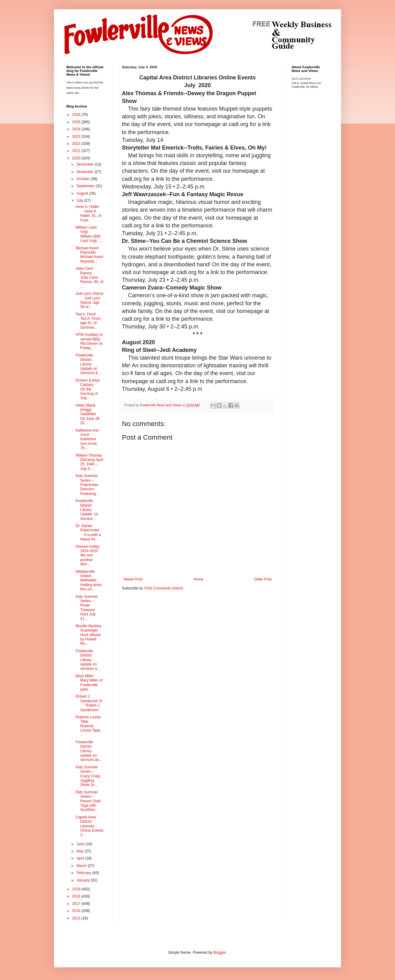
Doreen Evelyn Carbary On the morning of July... (88, 389)
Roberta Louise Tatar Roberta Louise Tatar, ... (88, 726)
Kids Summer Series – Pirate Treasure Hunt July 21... (87, 608)
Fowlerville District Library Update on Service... (87, 510)
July (80, 201)
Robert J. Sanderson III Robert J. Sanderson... (89, 703)
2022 (77, 144)
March (82, 866)
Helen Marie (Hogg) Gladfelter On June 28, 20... (88, 414)
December (86, 164)
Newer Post (133, 579)
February (84, 873)
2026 (77, 115)
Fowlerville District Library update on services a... (88, 660)
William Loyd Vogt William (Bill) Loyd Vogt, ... (89, 234)
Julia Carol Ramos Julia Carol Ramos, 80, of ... (89, 277)
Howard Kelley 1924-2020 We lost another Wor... (88, 555)
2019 (77, 889)
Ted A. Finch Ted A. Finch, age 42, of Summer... (89, 321)
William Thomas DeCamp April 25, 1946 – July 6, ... (89, 462)
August (83, 193)
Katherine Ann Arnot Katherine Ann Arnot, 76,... (87, 439)
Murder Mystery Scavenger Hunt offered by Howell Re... (88, 635)
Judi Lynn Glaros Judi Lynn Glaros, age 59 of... (89, 300)
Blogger (220, 953)
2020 (77, 158)
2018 (77, 896)
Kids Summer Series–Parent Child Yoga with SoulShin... (88, 801)
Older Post (263, 579)
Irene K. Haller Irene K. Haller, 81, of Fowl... (88, 213)
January (84, 880)
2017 (77, 904)
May (81, 851)
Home (198, 579)
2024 (77, 129)
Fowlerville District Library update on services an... (89, 751)
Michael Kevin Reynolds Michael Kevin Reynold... (89, 255)
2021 (77, 151)
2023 (77, 137)
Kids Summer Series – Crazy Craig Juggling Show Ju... (88, 776)
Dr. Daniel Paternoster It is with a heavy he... (88, 532)
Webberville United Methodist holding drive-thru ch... (89, 581)
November (86, 172)
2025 (77, 122)
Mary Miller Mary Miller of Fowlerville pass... (89, 683)
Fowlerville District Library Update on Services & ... (89, 364)
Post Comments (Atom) (164, 588)
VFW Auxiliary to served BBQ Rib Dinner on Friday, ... (89, 341)
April (81, 858)
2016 (77, 911)
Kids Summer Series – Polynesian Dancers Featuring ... (88, 485)
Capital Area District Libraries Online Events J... (89, 826)
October (84, 179)
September (86, 186)
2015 (77, 918)
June (81, 844)
